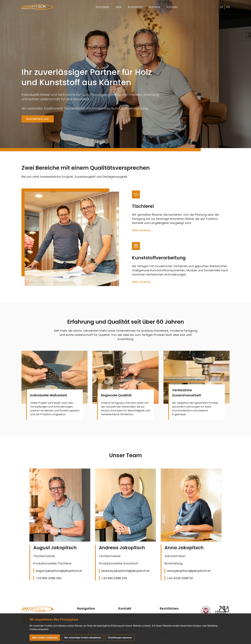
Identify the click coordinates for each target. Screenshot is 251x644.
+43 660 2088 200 (114, 578)
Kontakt (172, 7)
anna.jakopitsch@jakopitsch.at (189, 571)
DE (222, 7)
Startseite (102, 7)
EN (228, 7)
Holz (119, 7)
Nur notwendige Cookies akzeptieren (83, 638)
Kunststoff (135, 7)
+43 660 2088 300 (48, 578)
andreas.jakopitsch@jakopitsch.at (125, 571)
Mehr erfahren (141, 230)
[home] (37, 7)
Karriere (154, 7)
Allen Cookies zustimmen (45, 638)
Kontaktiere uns (38, 119)
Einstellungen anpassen (120, 638)
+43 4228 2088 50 (180, 578)
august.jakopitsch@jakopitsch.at (59, 571)
